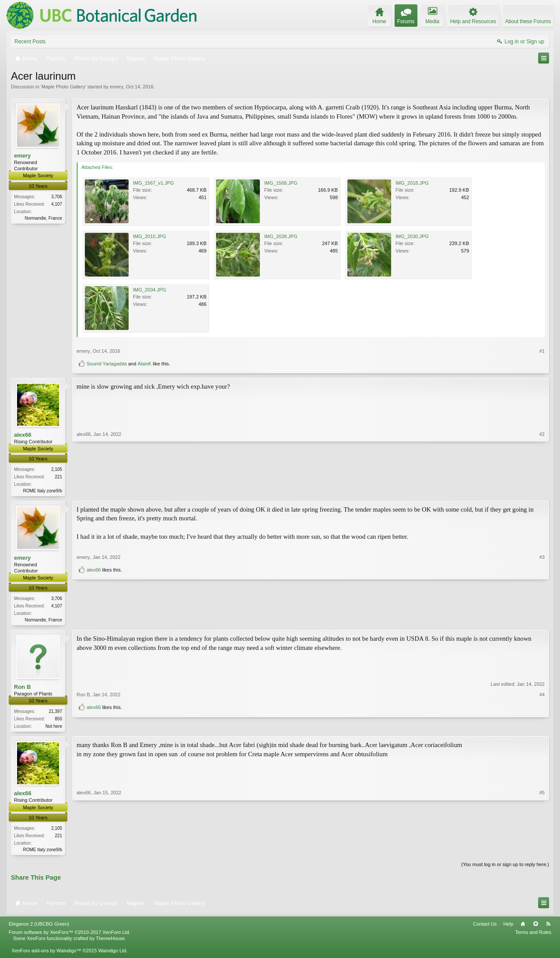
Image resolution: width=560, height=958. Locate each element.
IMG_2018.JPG (412, 183)
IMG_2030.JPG (412, 236)
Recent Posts (30, 42)
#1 (542, 351)
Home (523, 927)
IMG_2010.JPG (150, 236)
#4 (542, 712)
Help (508, 927)
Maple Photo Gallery (63, 87)
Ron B (22, 689)
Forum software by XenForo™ (70, 936)
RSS (548, 927)
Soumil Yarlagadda (107, 364)
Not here (54, 728)
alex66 (23, 435)
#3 (542, 605)
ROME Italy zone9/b (43, 491)
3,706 (57, 197)
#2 (542, 490)
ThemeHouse (110, 942)
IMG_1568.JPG (281, 183)
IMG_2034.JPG (150, 290)
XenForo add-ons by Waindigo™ (46, 954)
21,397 (55, 713)
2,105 (57, 469)
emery (117, 87)
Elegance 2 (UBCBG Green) (39, 927)
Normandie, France (43, 218)
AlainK (144, 364)
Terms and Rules (533, 936)
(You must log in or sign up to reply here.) (505, 867)
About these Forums (528, 21)
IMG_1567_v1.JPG (154, 183)
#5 (542, 851)
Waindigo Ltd (112, 954)
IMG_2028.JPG (281, 236)
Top (535, 927)
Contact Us (485, 927)
